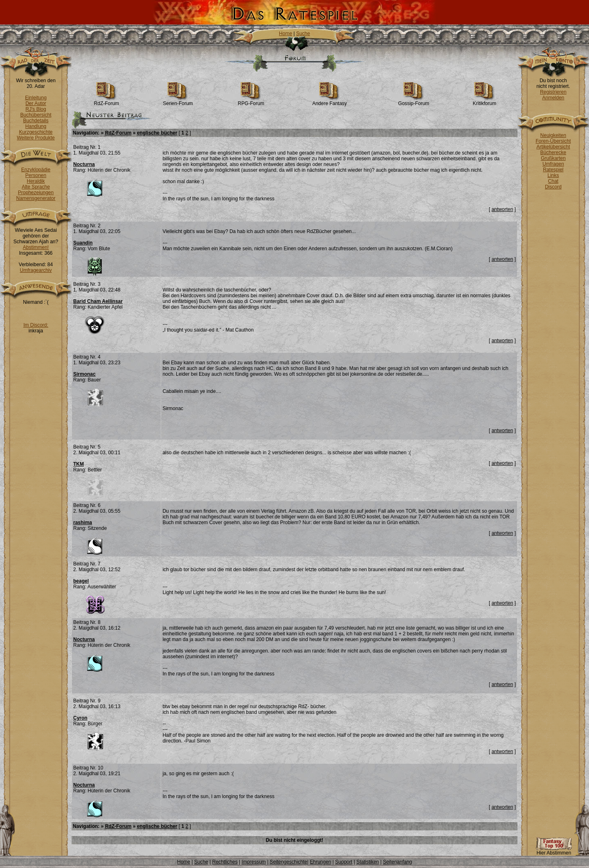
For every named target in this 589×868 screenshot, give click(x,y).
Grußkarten (553, 158)
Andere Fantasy (329, 101)
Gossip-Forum (414, 101)
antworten (502, 209)
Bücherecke (553, 153)
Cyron (80, 718)
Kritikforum (484, 101)
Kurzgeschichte (36, 132)
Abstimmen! (36, 247)
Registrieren (553, 92)
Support (344, 862)
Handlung (36, 126)
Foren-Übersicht (553, 141)
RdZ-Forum (107, 101)
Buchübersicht (36, 115)
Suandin (83, 243)
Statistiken (368, 862)
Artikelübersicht (553, 147)
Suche (303, 34)
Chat (553, 181)
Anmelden (553, 98)
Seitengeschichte (289, 862)
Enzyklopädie (36, 170)
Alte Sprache (36, 187)
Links (553, 175)
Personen (36, 175)
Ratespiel (553, 170)
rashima (83, 523)
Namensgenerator (36, 198)
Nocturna (84, 164)
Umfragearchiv (36, 270)
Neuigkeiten (553, 135)
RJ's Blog (36, 109)
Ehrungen (320, 862)
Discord (553, 187)
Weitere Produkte (36, 138)
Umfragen (553, 164)
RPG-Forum (251, 101)
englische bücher (157, 133)
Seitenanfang (397, 862)
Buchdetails (36, 121)
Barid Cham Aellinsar (98, 301)
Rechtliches (225, 862)
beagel (81, 581)
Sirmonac (84, 374)
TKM (79, 464)
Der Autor (36, 103)
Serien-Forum (178, 101)
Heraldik (36, 181)
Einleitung (36, 98)
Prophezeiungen (36, 193)
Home (286, 34)
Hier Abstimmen (554, 851)
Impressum (253, 862)
